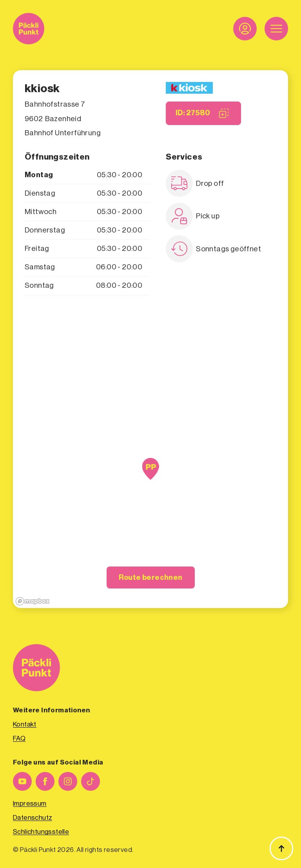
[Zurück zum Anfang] (281, 848)
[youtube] (22, 781)
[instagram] (68, 781)
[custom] (91, 781)
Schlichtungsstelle (41, 832)
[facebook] (45, 781)
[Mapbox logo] (33, 601)
